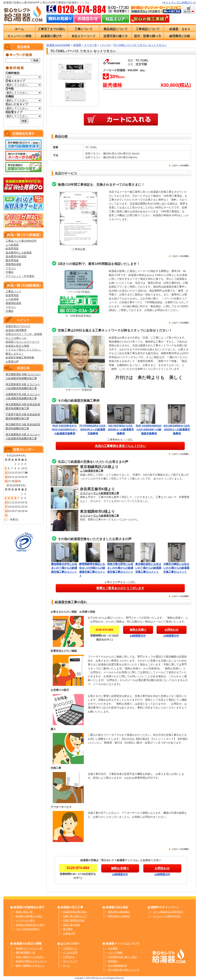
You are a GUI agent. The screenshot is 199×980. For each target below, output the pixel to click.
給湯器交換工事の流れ (75, 912)
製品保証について (116, 29)
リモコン (11, 268)
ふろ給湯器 (12, 245)
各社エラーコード (84, 36)
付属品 (10, 272)
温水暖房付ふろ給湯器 (19, 253)
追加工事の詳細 (71, 925)
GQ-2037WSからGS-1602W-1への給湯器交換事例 (121, 430)
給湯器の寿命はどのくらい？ (31, 961)
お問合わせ (69, 957)
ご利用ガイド (187, 3)
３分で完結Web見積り (28, 929)
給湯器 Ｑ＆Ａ (180, 29)
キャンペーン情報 (19, 36)
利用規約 (113, 961)
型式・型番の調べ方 (148, 36)
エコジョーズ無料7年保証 (167, 916)
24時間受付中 (138, 636)
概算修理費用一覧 (25, 953)
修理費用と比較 (180, 36)
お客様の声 (12, 361)
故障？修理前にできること (30, 966)
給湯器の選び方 (51, 36)
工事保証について (148, 29)
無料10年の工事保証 (119, 916)
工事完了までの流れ (51, 29)
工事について (84, 29)
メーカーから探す (25, 920)
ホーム (19, 29)
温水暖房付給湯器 (16, 256)
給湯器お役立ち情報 (17, 346)
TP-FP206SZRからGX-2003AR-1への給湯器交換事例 (93, 430)
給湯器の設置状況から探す (30, 925)
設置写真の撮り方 (116, 36)
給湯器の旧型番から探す (29, 916)
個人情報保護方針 (118, 966)
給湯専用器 (12, 249)
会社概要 (113, 948)
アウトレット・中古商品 (20, 276)
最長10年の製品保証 (119, 912)
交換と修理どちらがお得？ (30, 957)
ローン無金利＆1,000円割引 (168, 912)
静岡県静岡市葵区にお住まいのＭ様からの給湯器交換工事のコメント (93, 568)
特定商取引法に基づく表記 (122, 957)
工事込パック (13, 291)
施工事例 (68, 929)
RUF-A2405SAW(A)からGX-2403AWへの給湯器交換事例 (149, 430)
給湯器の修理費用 (16, 330)
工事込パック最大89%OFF (21, 241)
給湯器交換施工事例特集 (20, 357)
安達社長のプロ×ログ (18, 326)
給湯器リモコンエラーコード (23, 342)
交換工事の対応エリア (75, 916)
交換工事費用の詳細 (74, 920)
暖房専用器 (12, 260)
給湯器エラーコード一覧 (29, 948)
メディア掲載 (115, 953)
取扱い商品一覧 (24, 912)
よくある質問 (70, 953)
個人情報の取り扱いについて (124, 970)
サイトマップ (171, 3)
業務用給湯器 (13, 264)
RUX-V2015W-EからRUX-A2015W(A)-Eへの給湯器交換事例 (65, 430)
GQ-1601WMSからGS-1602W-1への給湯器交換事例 (177, 430)
